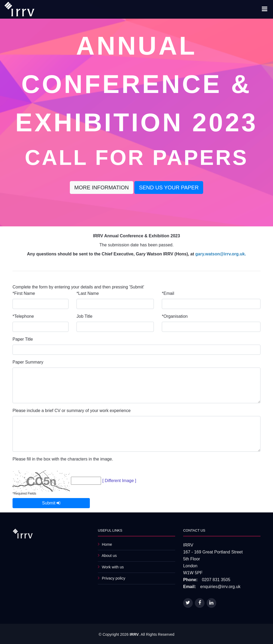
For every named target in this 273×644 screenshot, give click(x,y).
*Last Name (88, 293)
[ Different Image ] (119, 481)
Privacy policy (114, 578)
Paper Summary (28, 362)
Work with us (113, 567)
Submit (51, 503)
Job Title (85, 316)
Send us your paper (169, 188)
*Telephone (23, 316)
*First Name (24, 293)
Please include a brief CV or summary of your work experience (72, 411)
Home (107, 544)
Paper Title (23, 339)
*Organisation (175, 316)
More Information (102, 188)
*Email (168, 293)
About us (109, 556)
